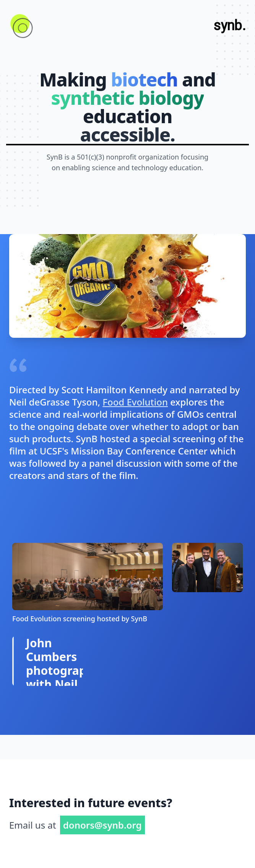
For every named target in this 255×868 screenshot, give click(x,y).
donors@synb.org (102, 825)
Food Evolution (135, 402)
